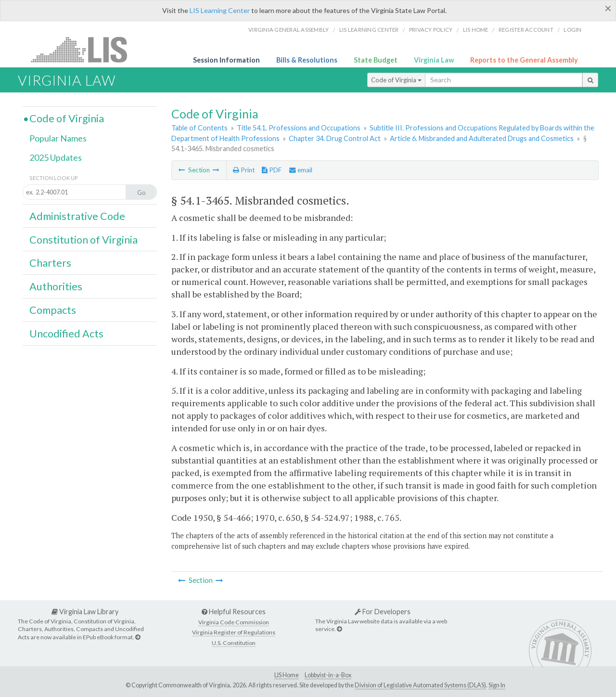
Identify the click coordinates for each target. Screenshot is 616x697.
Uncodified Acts (66, 334)
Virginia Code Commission (234, 622)
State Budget (376, 60)
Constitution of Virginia (83, 240)
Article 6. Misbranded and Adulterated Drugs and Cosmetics (482, 138)
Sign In (497, 685)
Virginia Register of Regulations (234, 632)
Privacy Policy (431, 30)
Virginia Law (434, 60)
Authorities (56, 286)
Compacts (53, 310)
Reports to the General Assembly (524, 60)
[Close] (608, 8)
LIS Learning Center (220, 10)
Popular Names (58, 138)
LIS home (476, 30)
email (301, 170)
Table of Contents (199, 128)
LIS (84, 49)
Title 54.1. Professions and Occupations (299, 128)
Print (244, 170)
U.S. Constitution (234, 643)
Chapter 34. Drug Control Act (335, 138)
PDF (272, 170)
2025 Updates (56, 157)
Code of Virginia (396, 80)
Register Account (526, 30)
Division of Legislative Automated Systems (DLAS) (420, 685)
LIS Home (287, 675)
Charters (50, 263)
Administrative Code (77, 216)
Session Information (226, 60)
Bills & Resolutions (307, 60)
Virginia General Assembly (289, 30)
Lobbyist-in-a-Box (328, 675)
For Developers (383, 612)
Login (572, 30)
